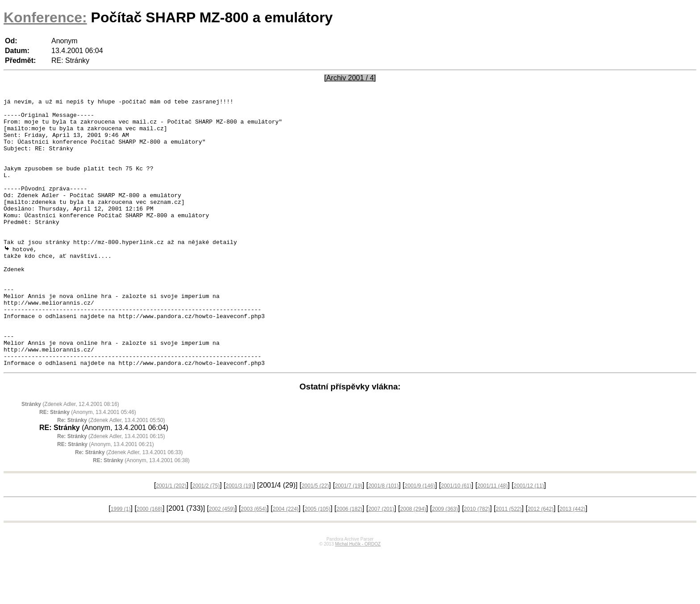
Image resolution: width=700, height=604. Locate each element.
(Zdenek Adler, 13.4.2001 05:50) (111, 473)
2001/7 (348, 539)
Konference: (45, 17)
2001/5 (315, 539)
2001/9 (420, 539)
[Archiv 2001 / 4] (350, 78)
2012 (541, 562)
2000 (150, 562)
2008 (413, 562)
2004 (286, 562)
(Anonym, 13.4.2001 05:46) (88, 465)
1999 (121, 562)
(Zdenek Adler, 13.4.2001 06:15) (111, 489)
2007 (381, 562)
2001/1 (171, 539)
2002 (222, 562)
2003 (254, 562)
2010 (477, 562)
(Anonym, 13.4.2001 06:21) (106, 497)
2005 (317, 562)
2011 (508, 562)
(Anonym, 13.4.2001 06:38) (141, 513)
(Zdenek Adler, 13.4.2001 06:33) (129, 505)
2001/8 (383, 539)
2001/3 (240, 539)
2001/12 (529, 539)
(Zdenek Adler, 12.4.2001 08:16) (70, 457)
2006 (350, 562)
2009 (445, 562)
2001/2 (206, 539)
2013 (572, 562)
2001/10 (456, 539)
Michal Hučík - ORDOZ (358, 597)
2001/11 (492, 539)
